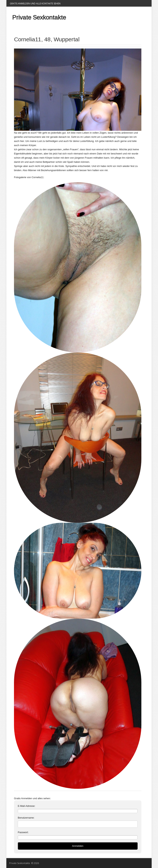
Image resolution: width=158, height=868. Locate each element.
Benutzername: (26, 818)
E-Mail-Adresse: (26, 806)
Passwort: (23, 832)
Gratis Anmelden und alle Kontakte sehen (35, 4)
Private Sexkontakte (39, 17)
